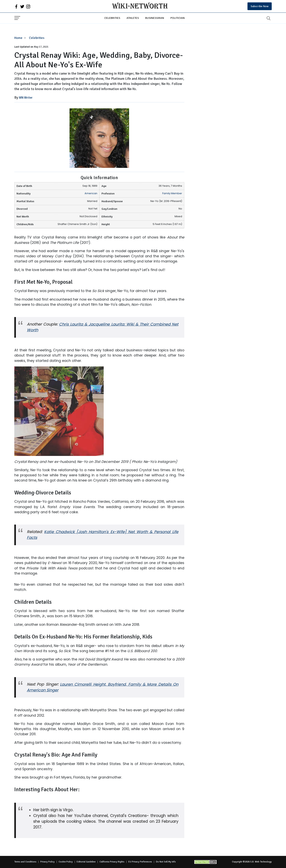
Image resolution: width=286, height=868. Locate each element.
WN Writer (26, 98)
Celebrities (112, 18)
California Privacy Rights (112, 862)
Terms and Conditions (25, 862)
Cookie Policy (66, 862)
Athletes (133, 18)
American (91, 193)
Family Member (172, 193)
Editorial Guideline (86, 862)
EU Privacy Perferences (140, 862)
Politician (178, 18)
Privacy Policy (47, 862)
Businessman (155, 18)
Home (18, 38)
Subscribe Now (260, 6)
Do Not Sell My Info (166, 862)
